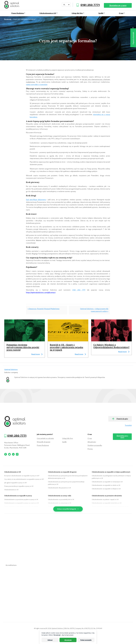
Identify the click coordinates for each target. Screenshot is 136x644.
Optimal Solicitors (11, 370)
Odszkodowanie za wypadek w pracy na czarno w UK (21, 503)
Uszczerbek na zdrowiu (45, 438)
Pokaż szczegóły (86, 640)
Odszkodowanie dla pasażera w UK (59, 488)
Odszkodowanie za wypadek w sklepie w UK (106, 489)
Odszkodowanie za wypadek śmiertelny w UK (107, 503)
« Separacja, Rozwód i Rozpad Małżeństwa (44, 309)
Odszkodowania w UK (48, 13)
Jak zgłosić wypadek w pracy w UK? (16, 483)
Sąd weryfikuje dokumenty (36, 200)
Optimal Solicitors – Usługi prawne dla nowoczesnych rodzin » (94, 310)
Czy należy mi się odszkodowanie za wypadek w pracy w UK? (24, 479)
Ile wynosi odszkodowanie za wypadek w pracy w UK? (22, 476)
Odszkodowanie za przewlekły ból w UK (61, 499)
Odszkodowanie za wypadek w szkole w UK (106, 485)
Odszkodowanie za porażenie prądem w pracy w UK (21, 499)
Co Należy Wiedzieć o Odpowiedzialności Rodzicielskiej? (111, 346)
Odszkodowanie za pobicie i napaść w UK (105, 499)
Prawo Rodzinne (18, 13)
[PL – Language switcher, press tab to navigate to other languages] (66, 5)
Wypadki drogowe (44, 442)
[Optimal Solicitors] (12, 5)
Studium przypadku (95, 445)
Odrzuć (50, 640)
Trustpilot (128, 425)
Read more (36, 354)
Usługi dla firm (77, 13)
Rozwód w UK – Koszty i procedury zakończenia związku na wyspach (66, 347)
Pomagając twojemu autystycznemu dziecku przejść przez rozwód (23, 347)
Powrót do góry (120, 419)
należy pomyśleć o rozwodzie (37, 85)
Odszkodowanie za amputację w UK (60, 503)
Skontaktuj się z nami (118, 5)
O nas (121, 13)
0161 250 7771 (90, 5)
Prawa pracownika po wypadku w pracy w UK (19, 486)
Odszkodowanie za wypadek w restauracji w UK (107, 482)
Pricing (90, 449)
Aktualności (92, 442)
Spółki (101, 13)
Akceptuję (68, 640)
